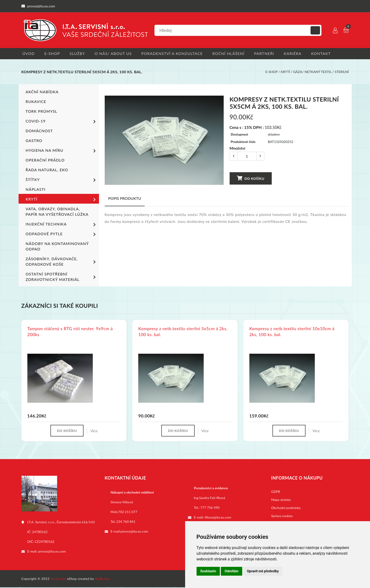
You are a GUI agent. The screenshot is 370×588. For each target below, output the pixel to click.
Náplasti (36, 190)
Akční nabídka (42, 92)
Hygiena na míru (62, 151)
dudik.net (102, 579)
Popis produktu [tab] (125, 199)
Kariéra (298, 54)
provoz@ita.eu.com (52, 552)
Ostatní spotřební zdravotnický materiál (62, 277)
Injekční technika (62, 225)
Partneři (269, 54)
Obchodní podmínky (286, 508)
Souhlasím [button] (208, 571)
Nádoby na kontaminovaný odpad (57, 247)
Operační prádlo (45, 160)
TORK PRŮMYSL (42, 112)
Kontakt (328, 54)
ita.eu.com (58, 579)
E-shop (52, 54)
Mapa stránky (281, 500)
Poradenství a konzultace (175, 54)
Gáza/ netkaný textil (312, 72)
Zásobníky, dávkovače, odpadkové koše (62, 262)
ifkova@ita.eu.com (218, 518)
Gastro (34, 141)
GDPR (276, 492)
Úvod (28, 54)
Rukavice (36, 102)
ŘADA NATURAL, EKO (47, 170)
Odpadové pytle (62, 235)
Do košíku (251, 178)
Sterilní (342, 72)
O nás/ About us (115, 54)
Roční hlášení (232, 54)
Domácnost (39, 131)
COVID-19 (62, 122)
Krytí (285, 72)
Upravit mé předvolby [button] (263, 571)
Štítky (62, 181)
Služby (78, 54)
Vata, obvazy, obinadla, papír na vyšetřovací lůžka (57, 212)
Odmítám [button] (232, 571)
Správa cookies (282, 517)
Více (95, 431)
